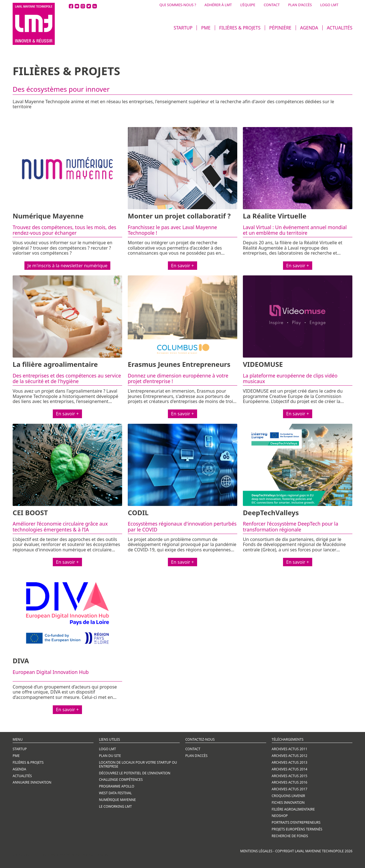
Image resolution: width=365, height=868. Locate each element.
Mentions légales (256, 851)
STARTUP (183, 28)
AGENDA (309, 28)
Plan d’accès (196, 756)
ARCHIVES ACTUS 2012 (290, 756)
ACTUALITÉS (340, 28)
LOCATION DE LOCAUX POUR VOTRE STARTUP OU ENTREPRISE (138, 764)
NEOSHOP (280, 816)
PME (206, 28)
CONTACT (272, 5)
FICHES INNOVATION (288, 803)
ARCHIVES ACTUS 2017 (290, 789)
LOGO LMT (329, 5)
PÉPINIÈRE (280, 28)
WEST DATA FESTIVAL (116, 793)
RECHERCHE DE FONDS (290, 836)
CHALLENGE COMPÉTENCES (121, 780)
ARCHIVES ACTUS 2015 (290, 776)
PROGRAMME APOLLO (117, 786)
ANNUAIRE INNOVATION (32, 782)
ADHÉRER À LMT (218, 5)
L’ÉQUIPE (248, 5)
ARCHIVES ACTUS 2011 (290, 749)
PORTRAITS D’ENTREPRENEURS (296, 822)
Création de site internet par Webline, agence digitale (62, 855)
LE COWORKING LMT (116, 806)
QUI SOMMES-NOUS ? (178, 5)
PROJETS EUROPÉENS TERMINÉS (297, 829)
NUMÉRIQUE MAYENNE (118, 800)
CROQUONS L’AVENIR (288, 796)
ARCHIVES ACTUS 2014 (290, 769)
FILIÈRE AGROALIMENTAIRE (293, 809)
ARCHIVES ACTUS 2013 (290, 762)
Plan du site (110, 756)
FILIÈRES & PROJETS (240, 28)
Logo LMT (108, 749)
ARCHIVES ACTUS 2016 (290, 782)
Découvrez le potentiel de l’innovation (135, 773)
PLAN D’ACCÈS (300, 5)
